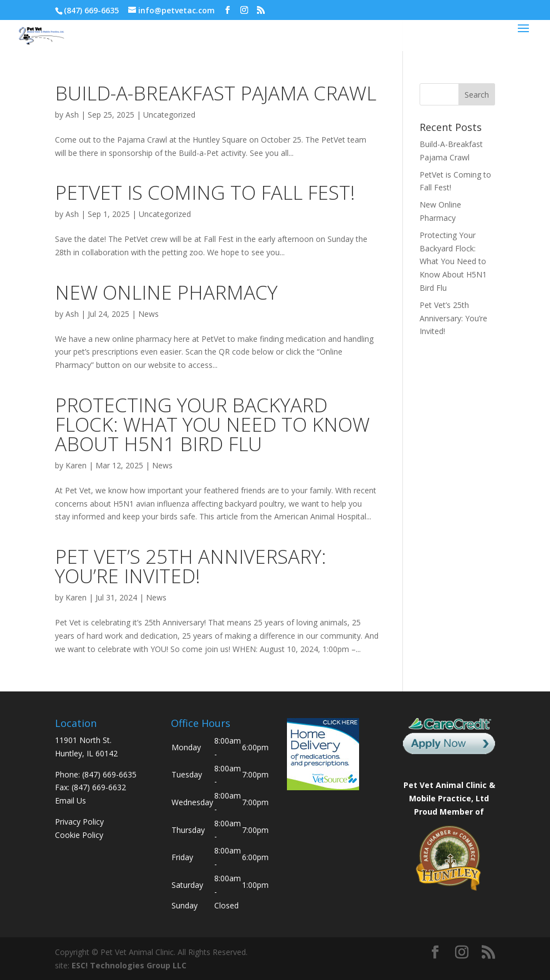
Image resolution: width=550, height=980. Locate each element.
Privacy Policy (79, 822)
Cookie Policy (79, 835)
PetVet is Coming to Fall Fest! (205, 192)
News (148, 314)
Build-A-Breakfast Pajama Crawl (216, 93)
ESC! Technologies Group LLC (129, 965)
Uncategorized (169, 115)
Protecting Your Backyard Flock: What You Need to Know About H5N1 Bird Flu (212, 424)
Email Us (70, 800)
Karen (76, 465)
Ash (72, 115)
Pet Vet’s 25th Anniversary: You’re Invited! (191, 566)
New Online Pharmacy (166, 292)
